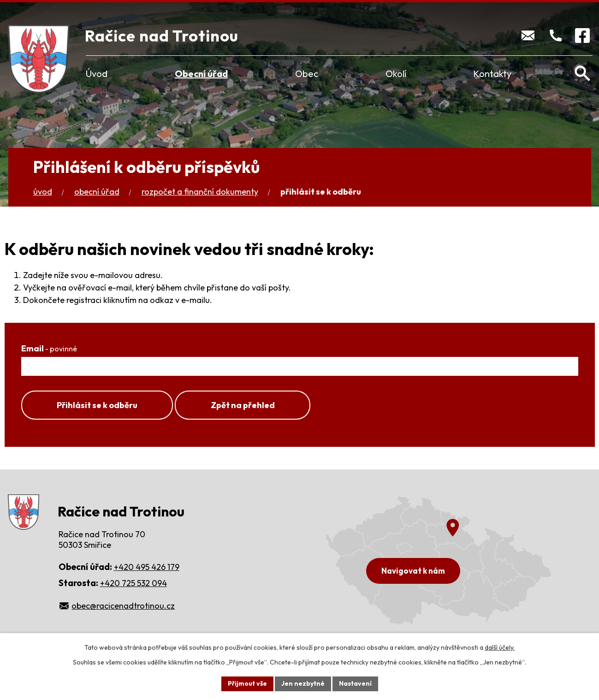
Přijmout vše (247, 683)
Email (49, 348)
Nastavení (355, 683)
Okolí (396, 74)
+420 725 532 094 (133, 583)
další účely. (500, 647)
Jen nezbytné (303, 683)
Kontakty (492, 74)
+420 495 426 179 (147, 567)
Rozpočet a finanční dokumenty (200, 192)
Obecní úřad (201, 74)
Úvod (97, 74)
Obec (307, 74)
